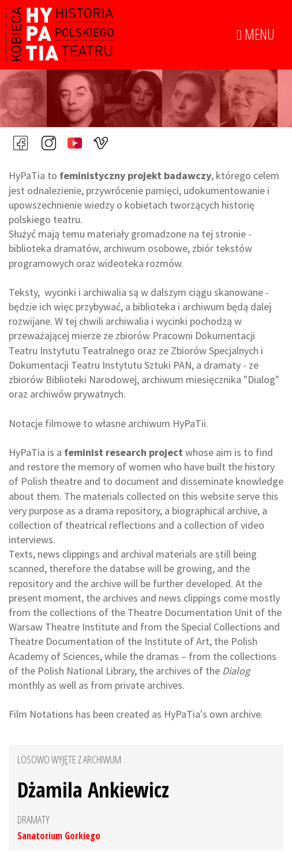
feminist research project (123, 452)
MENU (256, 35)
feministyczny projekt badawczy (135, 175)
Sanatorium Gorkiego (59, 836)
